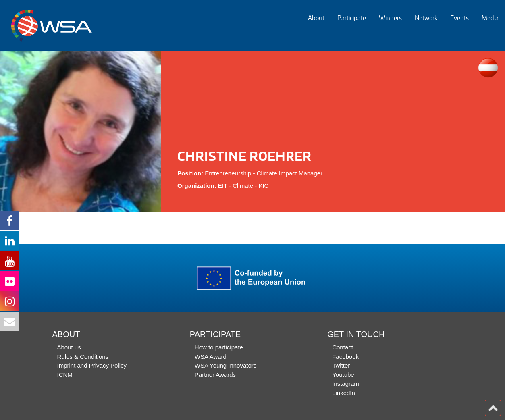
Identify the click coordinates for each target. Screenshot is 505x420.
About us (69, 347)
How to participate (219, 347)
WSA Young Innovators (225, 365)
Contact (343, 347)
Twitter (341, 365)
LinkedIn (344, 393)
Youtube (343, 375)
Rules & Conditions (83, 357)
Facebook (345, 357)
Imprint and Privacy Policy (92, 365)
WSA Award (211, 357)
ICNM (65, 375)
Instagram (346, 384)
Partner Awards (215, 375)
